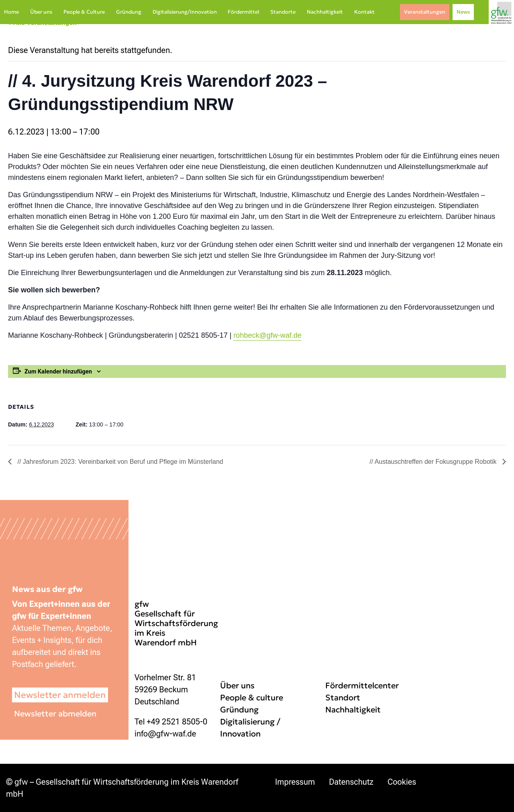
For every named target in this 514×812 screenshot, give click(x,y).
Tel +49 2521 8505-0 (171, 722)
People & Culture (84, 12)
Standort (343, 698)
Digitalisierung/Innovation (185, 12)
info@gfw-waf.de (165, 734)
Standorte (283, 12)
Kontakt (364, 12)
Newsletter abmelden (55, 714)
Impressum (295, 782)
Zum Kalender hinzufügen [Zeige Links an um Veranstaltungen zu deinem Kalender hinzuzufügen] (58, 371)
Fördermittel (243, 12)
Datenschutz (351, 782)
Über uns (41, 12)
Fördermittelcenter (362, 686)
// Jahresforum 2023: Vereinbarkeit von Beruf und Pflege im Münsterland (119, 462)
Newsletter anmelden (60, 695)
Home (11, 12)
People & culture (252, 698)
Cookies (402, 782)
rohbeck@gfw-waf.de (267, 335)
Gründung (129, 12)
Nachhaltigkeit (325, 12)
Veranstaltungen (425, 12)
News (463, 12)
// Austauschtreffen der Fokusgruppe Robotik (434, 462)
